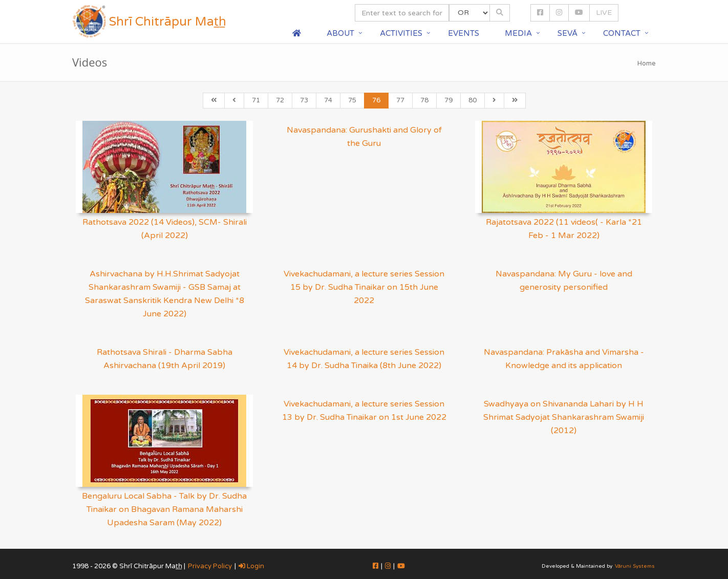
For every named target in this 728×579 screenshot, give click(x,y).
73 (304, 100)
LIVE (604, 13)
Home (647, 63)
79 (448, 100)
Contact (622, 33)
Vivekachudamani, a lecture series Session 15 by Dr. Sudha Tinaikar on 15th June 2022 (364, 287)
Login (251, 566)
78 (424, 100)
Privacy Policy (210, 566)
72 (280, 100)
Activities (401, 33)
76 (376, 100)
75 (352, 100)
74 (328, 100)
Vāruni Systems (635, 566)
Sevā (568, 33)
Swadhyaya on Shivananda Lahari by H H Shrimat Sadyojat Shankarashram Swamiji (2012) (564, 417)
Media (518, 33)
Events (464, 33)
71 (256, 100)
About (340, 33)
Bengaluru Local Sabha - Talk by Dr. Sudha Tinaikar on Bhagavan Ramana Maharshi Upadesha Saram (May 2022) (164, 509)
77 (400, 100)
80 (473, 100)
